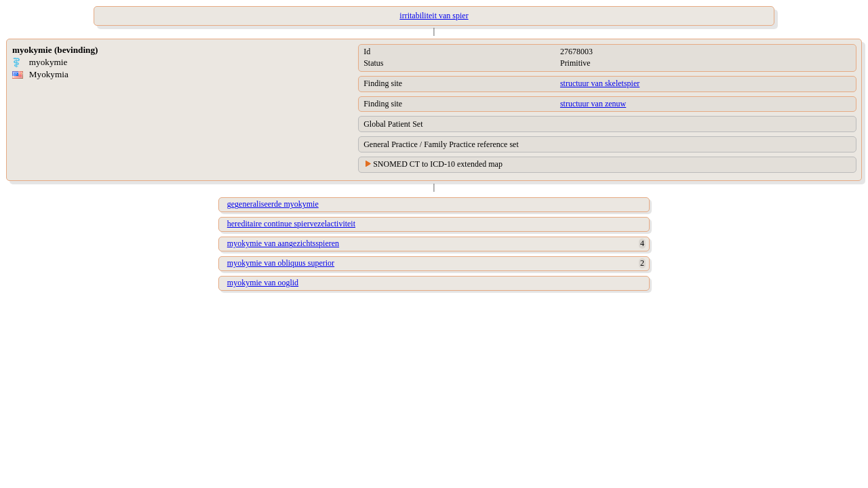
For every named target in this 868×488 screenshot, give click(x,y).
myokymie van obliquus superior (281, 263)
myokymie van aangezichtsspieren (283, 243)
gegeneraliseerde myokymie (273, 204)
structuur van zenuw (593, 104)
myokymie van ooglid (263, 283)
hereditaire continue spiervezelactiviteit (291, 224)
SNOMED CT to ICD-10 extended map (438, 164)
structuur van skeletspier (600, 83)
